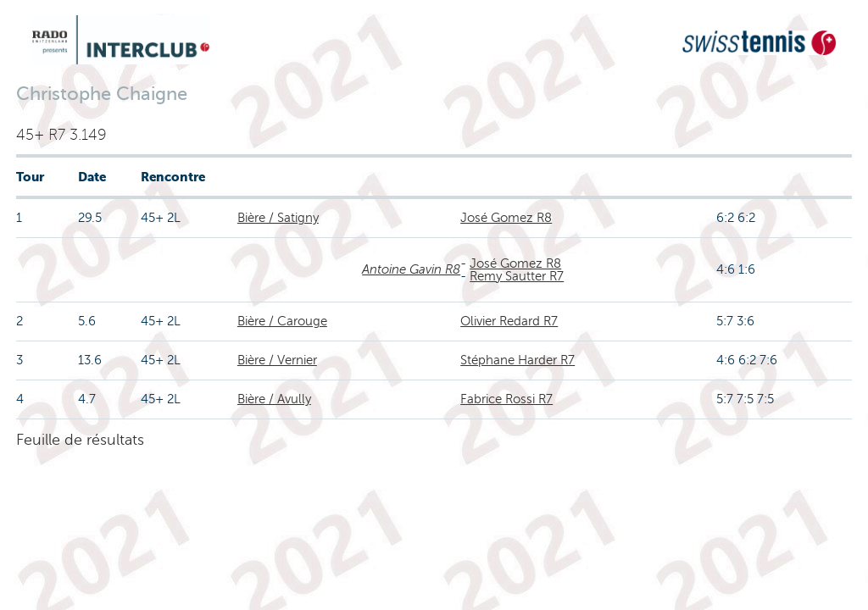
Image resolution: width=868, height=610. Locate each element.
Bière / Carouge (282, 321)
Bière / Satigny (278, 218)
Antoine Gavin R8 (411, 269)
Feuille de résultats (80, 440)
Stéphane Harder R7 (517, 360)
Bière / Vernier (277, 360)
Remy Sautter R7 (517, 276)
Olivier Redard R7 (509, 321)
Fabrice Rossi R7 (506, 399)
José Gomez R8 (506, 218)
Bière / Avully (274, 399)
